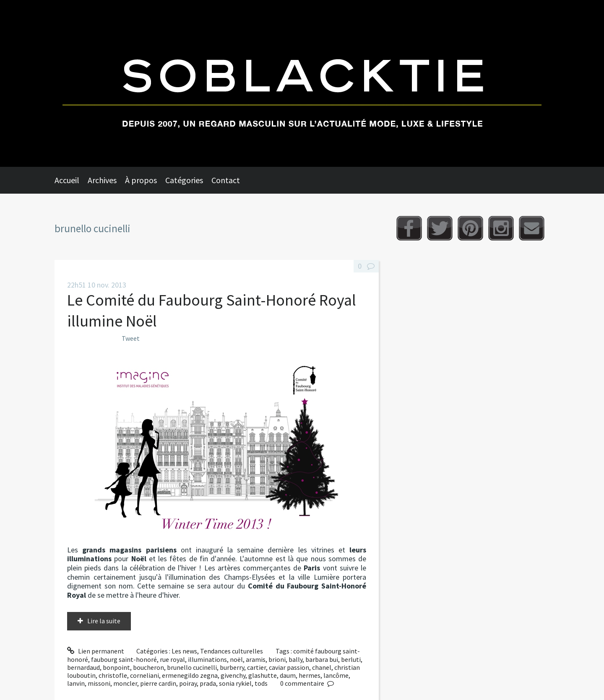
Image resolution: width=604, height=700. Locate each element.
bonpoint (116, 667)
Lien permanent (96, 651)
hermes (310, 675)
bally (295, 659)
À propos (141, 180)
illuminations (207, 659)
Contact (226, 180)
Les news (184, 651)
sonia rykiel (235, 683)
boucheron (148, 667)
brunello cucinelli (192, 667)
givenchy (233, 675)
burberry (232, 667)
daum (288, 675)
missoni (99, 683)
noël (236, 659)
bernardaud (83, 667)
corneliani (144, 675)
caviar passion (289, 667)
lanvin (76, 683)
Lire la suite (104, 621)
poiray (188, 683)
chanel (322, 667)
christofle (113, 675)
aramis (256, 659)
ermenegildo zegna (190, 675)
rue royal (172, 659)
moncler (125, 683)
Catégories (184, 180)
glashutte (263, 675)
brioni (277, 659)
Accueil (67, 180)
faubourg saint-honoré (124, 659)
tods (261, 683)
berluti (351, 659)
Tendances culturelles (232, 651)
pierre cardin (158, 683)
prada (208, 683)
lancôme (336, 675)
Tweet (131, 338)
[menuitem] (71, 180)
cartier (256, 667)
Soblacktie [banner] (302, 83)
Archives (102, 180)
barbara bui (322, 659)
